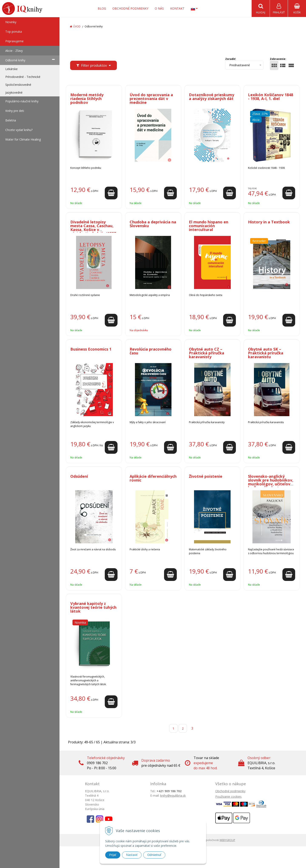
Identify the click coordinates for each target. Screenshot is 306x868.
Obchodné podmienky (130, 8)
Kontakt (177, 8)
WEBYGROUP (227, 840)
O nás (159, 8)
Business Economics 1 (91, 349)
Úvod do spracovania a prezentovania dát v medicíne (151, 99)
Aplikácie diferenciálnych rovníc (153, 478)
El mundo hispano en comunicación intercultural (209, 226)
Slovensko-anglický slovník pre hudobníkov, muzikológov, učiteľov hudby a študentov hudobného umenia (271, 484)
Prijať (113, 855)
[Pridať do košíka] (111, 193)
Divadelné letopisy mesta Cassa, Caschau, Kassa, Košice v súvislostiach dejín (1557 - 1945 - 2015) (93, 230)
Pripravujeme (14, 41)
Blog (102, 8)
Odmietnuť (154, 855)
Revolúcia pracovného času (151, 351)
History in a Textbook (269, 222)
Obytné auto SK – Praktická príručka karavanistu (266, 353)
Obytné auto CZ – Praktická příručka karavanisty (207, 353)
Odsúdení (79, 476)
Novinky (11, 22)
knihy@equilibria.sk (173, 795)
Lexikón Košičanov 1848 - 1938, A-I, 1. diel (271, 97)
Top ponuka (14, 32)
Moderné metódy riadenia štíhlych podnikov (87, 99)
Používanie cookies (228, 797)
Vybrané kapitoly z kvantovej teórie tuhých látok (93, 607)
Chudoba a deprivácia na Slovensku (153, 224)
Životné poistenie (206, 476)
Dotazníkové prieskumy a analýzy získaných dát (212, 97)
